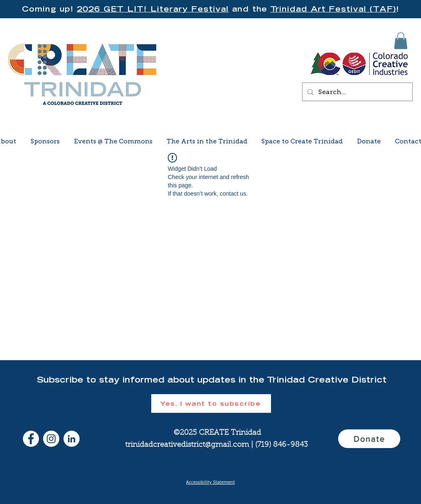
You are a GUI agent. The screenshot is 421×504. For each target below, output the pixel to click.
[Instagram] (51, 439)
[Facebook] (31, 439)
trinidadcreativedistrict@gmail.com (187, 445)
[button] (401, 41)
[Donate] (369, 439)
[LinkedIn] (71, 439)
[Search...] (357, 92)
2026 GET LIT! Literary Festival (153, 9)
